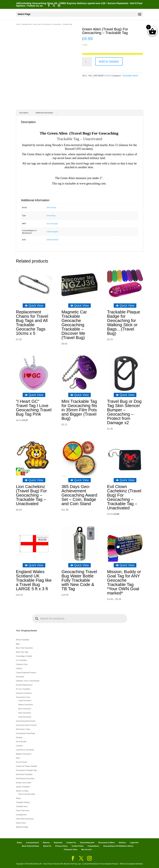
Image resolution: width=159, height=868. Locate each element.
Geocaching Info (87, 843)
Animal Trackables (23, 640)
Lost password (32, 843)
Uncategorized (21, 815)
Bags (18, 644)
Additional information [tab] (44, 113)
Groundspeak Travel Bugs (25, 733)
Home (18, 24)
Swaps (18, 798)
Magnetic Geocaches (24, 754)
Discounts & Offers (106, 843)
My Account (86, 849)
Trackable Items (26, 24)
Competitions (93, 846)
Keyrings (19, 737)
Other (18, 758)
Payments (58, 843)
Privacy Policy (61, 846)
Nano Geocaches (25, 713)
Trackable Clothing (23, 802)
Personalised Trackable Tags (26, 770)
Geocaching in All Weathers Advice (118, 846)
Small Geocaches (25, 717)
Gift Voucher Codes (23, 729)
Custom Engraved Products (26, 673)
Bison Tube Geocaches (24, 648)
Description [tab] (24, 113)
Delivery (122, 843)
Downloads (20, 677)
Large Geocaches (25, 701)
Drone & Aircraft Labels (27, 794)
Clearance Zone (22, 664)
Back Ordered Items (31, 846)
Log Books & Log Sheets (25, 750)
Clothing (19, 668)
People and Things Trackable (26, 766)
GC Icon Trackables (23, 689)
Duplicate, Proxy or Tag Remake (28, 681)
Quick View (34, 306)
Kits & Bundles (21, 742)
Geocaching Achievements (26, 721)
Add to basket (109, 61)
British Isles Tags (22, 652)
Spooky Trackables (23, 787)
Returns (46, 843)
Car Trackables (21, 660)
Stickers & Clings (22, 791)
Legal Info (134, 843)
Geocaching (51, 216)
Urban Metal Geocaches (25, 819)
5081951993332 (53, 240)
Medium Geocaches (26, 705)
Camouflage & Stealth (24, 656)
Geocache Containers (24, 693)
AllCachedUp (51, 208)
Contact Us (71, 843)
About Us (47, 846)
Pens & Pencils (21, 762)
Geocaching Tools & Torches (26, 725)
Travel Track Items (23, 811)
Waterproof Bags (22, 827)
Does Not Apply (52, 224)
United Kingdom (52, 232)
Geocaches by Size (23, 697)
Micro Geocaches (25, 709)
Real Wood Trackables (24, 774)
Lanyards (19, 746)
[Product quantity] (87, 62)
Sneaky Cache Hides (24, 783)
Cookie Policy (78, 846)
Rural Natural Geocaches (25, 779)
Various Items (21, 823)
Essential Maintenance (24, 685)
